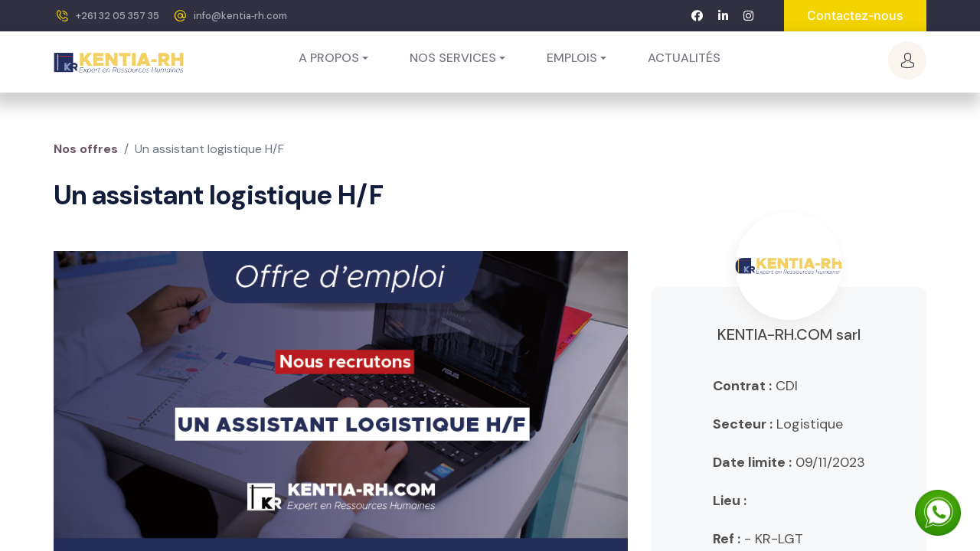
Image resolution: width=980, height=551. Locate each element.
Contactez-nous (855, 15)
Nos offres (86, 149)
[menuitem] (684, 58)
